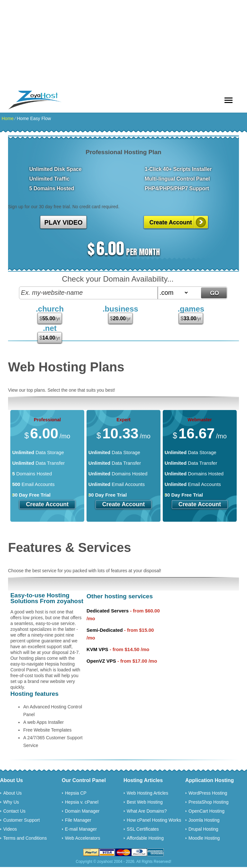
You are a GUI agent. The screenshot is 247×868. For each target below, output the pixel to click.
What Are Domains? (147, 811)
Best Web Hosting (145, 802)
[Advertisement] (123, 45)
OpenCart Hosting (206, 811)
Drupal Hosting (203, 829)
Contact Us (14, 811)
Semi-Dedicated (105, 630)
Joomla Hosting (204, 820)
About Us (13, 793)
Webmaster (200, 420)
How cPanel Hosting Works (154, 820)
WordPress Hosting (208, 793)
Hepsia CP (76, 793)
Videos (10, 829)
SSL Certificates (143, 829)
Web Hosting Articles (147, 793)
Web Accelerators (82, 838)
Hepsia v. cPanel (82, 802)
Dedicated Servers (108, 611)
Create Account (170, 222)
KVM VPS (97, 649)
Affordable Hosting (145, 838)
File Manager (78, 820)
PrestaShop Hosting (209, 802)
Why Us (11, 802)
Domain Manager (82, 811)
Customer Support (22, 820)
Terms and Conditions (25, 838)
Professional (47, 420)
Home (8, 118)
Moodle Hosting (204, 838)
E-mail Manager (81, 829)
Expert (123, 420)
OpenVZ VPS (101, 661)
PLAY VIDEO (64, 222)
